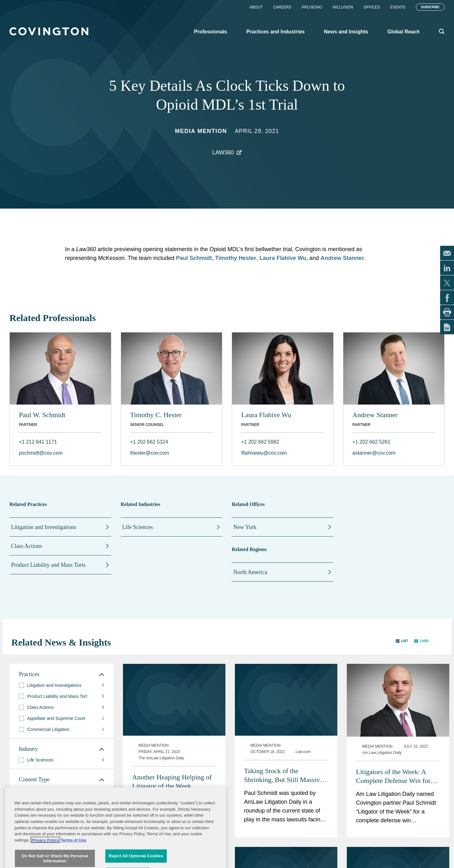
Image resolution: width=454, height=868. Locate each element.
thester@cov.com (150, 453)
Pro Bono (312, 7)
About (256, 7)
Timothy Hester (236, 258)
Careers (282, 7)
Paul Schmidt (194, 258)
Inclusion (343, 7)
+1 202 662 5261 (372, 442)
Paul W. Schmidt (42, 415)
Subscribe (430, 7)
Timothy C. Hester (156, 415)
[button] (402, 641)
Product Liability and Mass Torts (48, 565)
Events (398, 7)
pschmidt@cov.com (41, 453)
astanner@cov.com (374, 453)
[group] (61, 685)
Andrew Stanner (342, 258)
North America (250, 572)
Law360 (223, 152)
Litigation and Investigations (44, 527)
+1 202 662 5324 (149, 442)
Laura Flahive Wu (283, 258)
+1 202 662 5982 (260, 442)
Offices (372, 7)
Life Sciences (138, 527)
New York (245, 527)
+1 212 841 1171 (38, 442)
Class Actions (27, 546)
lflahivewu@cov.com (264, 453)
